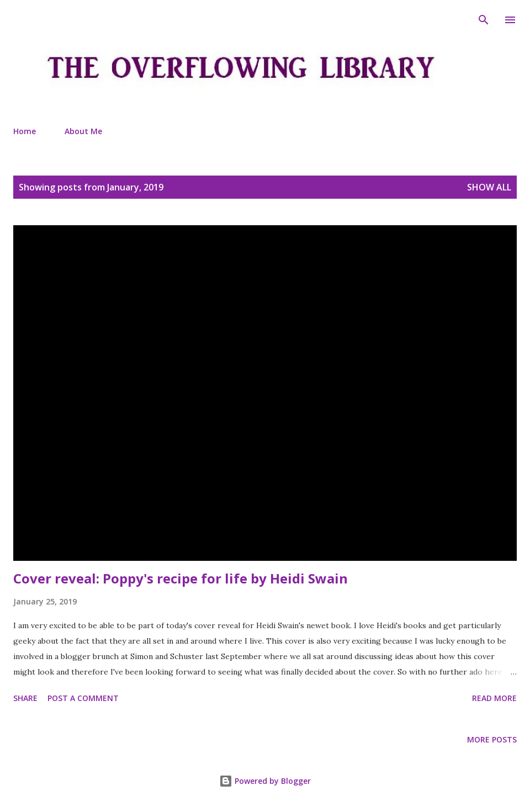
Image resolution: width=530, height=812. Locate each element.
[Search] (484, 20)
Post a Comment (83, 698)
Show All (489, 187)
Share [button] (25, 698)
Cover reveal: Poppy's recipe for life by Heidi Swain (181, 578)
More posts (492, 739)
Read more (494, 698)
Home (25, 131)
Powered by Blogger (265, 781)
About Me (83, 131)
